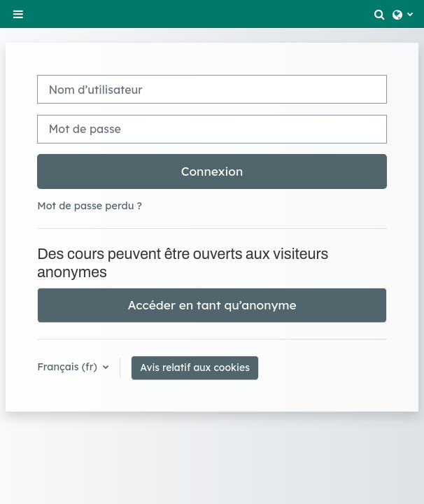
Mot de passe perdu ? (90, 206)
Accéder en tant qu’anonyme (212, 305)
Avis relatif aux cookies (195, 367)
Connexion (212, 171)
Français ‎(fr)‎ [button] (69, 367)
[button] (380, 14)
